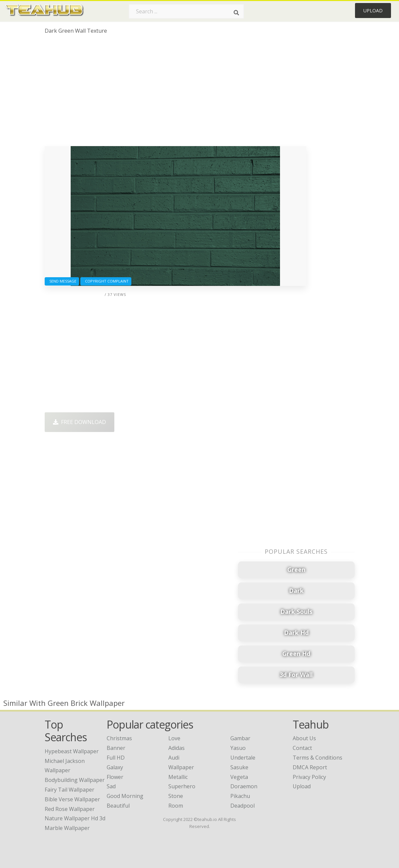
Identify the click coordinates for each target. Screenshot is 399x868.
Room (176, 806)
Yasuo (238, 748)
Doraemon (244, 786)
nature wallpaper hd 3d (75, 818)
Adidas (176, 748)
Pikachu (240, 796)
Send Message (62, 281)
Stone (176, 796)
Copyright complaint (106, 281)
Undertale (243, 758)
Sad (111, 786)
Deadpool (242, 806)
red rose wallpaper (70, 809)
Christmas (119, 738)
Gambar (240, 738)
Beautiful (118, 806)
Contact (302, 748)
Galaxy (115, 767)
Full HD (116, 758)
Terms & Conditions (317, 758)
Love (174, 738)
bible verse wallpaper (72, 799)
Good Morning (125, 796)
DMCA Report (310, 767)
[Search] (236, 13)
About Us (304, 738)
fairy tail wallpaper (69, 790)
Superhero (182, 786)
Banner (116, 748)
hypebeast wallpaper (72, 751)
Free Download (79, 422)
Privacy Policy (309, 777)
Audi (174, 758)
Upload (373, 11)
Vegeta (239, 777)
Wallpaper (181, 767)
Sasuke (239, 767)
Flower (115, 777)
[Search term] (186, 11)
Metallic (178, 777)
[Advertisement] (175, 93)
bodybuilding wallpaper (75, 780)
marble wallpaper (67, 828)
